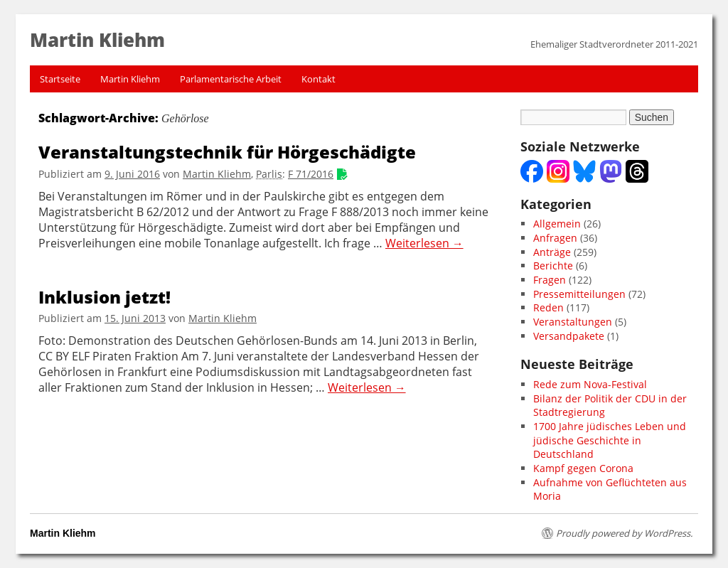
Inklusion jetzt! (105, 297)
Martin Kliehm (130, 79)
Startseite (60, 79)
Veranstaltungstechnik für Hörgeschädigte (227, 152)
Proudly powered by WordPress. (624, 533)
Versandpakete (569, 336)
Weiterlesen (424, 243)
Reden (548, 307)
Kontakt (318, 79)
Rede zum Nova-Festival (590, 384)
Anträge (552, 252)
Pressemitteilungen (579, 294)
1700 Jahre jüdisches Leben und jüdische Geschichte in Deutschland (610, 440)
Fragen (550, 280)
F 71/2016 (311, 174)
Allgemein (557, 224)
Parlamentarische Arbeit (231, 79)
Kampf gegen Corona (583, 468)
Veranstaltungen (573, 322)
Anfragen (555, 238)
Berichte (553, 266)
